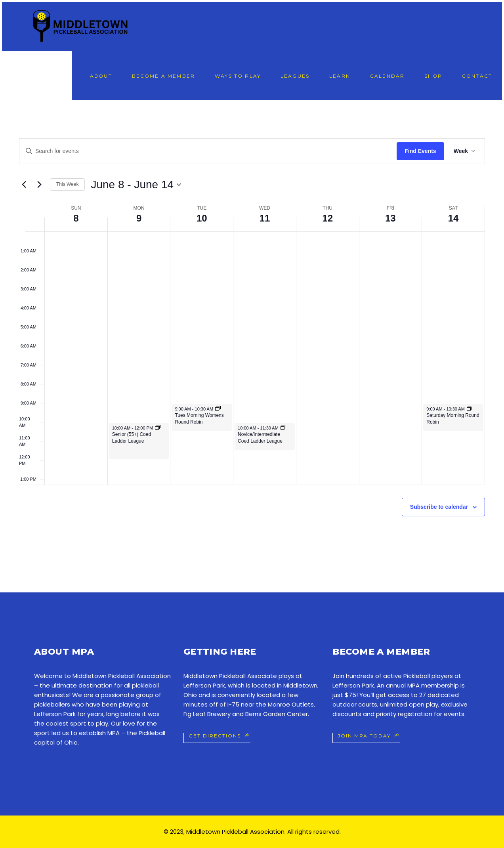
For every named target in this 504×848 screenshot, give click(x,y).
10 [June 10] (202, 218)
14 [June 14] (453, 218)
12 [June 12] (327, 218)
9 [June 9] (139, 218)
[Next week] (39, 185)
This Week (67, 184)
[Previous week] (24, 185)
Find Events (420, 151)
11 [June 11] (265, 218)
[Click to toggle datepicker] (136, 185)
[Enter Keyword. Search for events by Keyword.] (208, 151)
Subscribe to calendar (439, 507)
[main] (252, 346)
